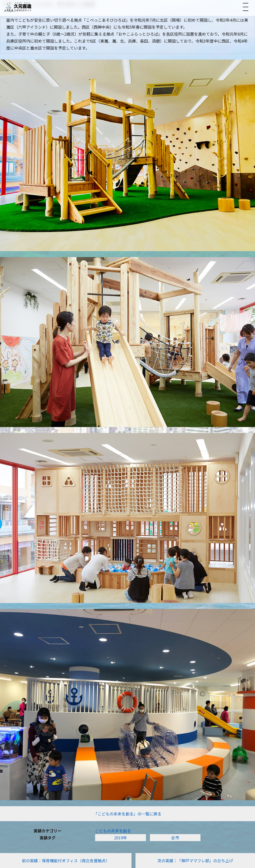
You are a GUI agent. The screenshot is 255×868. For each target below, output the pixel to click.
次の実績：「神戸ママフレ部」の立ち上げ (195, 861)
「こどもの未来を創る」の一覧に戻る (127, 814)
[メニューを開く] (246, 7)
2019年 (121, 838)
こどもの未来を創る (113, 831)
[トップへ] (18, 7)
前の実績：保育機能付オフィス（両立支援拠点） (66, 861)
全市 (175, 838)
